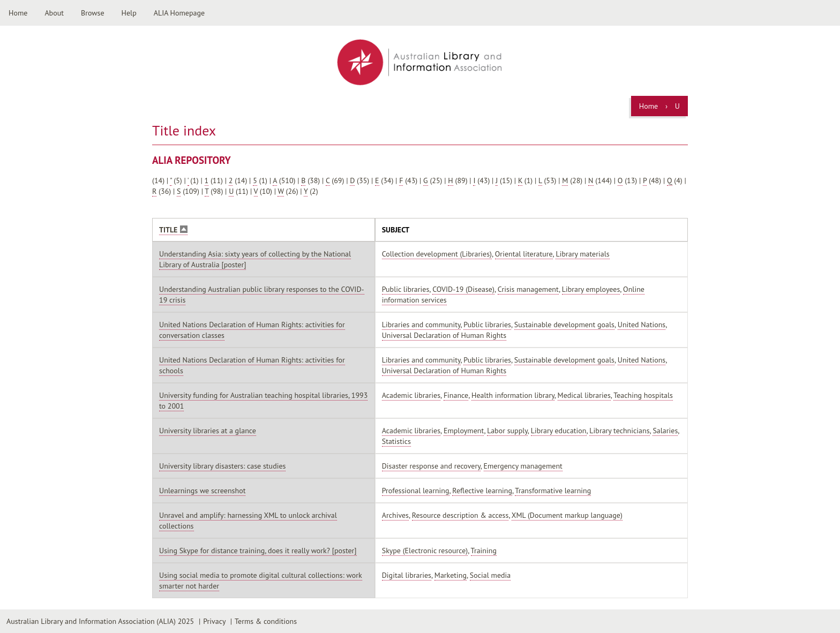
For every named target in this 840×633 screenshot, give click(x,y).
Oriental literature (524, 254)
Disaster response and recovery (431, 466)
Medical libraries (584, 395)
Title (173, 230)
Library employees (591, 289)
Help (129, 13)
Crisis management (528, 289)
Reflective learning (482, 491)
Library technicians (619, 431)
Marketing (451, 575)
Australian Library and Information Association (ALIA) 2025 (100, 621)
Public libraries (406, 289)
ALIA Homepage (179, 13)
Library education (559, 431)
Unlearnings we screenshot (202, 491)
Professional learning (416, 491)
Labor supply (507, 431)
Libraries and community (421, 325)
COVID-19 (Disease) (463, 289)
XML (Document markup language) (567, 515)
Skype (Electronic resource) (425, 551)
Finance (456, 395)
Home (18, 13)
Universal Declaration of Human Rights (444, 335)
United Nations (642, 325)
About (54, 13)
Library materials (582, 254)
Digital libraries (407, 575)
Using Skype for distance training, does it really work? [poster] (258, 551)
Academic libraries (411, 395)
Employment (464, 431)
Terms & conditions (266, 621)
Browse (93, 13)
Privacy (214, 621)
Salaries (665, 431)
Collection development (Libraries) (437, 254)
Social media (490, 575)
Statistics (396, 441)
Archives (395, 515)
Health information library (513, 395)
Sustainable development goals (564, 325)
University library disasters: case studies (222, 466)
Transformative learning (553, 491)
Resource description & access (460, 515)
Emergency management (523, 466)
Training (484, 551)
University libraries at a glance (208, 431)
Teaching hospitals (643, 395)
